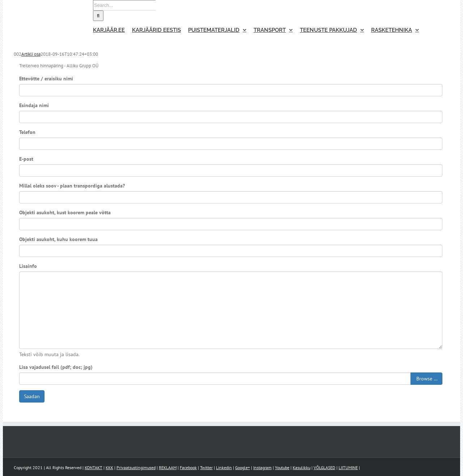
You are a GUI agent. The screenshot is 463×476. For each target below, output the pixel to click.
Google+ (243, 467)
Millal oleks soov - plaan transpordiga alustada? (72, 186)
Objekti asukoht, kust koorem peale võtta (65, 212)
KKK (109, 467)
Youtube (282, 467)
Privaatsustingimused (136, 467)
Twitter (206, 467)
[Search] (98, 16)
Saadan (32, 396)
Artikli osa (31, 54)
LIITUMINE (348, 467)
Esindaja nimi (34, 105)
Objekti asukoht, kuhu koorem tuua (58, 239)
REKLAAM (168, 467)
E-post (26, 159)
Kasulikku (301, 467)
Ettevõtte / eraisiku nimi (46, 79)
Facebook (188, 467)
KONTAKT (94, 467)
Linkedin (224, 467)
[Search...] (124, 5)
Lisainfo (28, 266)
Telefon (27, 132)
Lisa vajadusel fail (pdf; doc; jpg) (56, 367)
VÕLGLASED (324, 467)
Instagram (262, 467)
